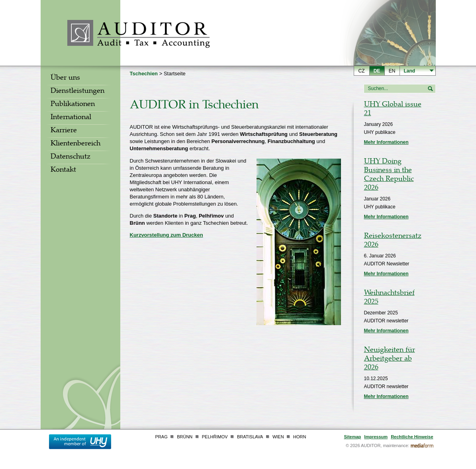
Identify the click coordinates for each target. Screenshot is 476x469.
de (377, 71)
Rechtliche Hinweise (412, 437)
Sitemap (353, 437)
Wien (278, 437)
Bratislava (250, 437)
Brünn (185, 437)
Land (410, 71)
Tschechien (144, 74)
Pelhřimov (215, 437)
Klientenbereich (75, 144)
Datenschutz (71, 157)
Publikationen (73, 105)
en (392, 71)
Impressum (376, 437)
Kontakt (63, 171)
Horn (300, 437)
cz (362, 71)
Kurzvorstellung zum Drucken (167, 235)
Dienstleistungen (77, 92)
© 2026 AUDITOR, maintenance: (378, 445)
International (71, 118)
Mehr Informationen (386, 142)
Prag (162, 437)
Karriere (64, 131)
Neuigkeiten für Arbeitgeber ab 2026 (390, 359)
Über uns (65, 78)
